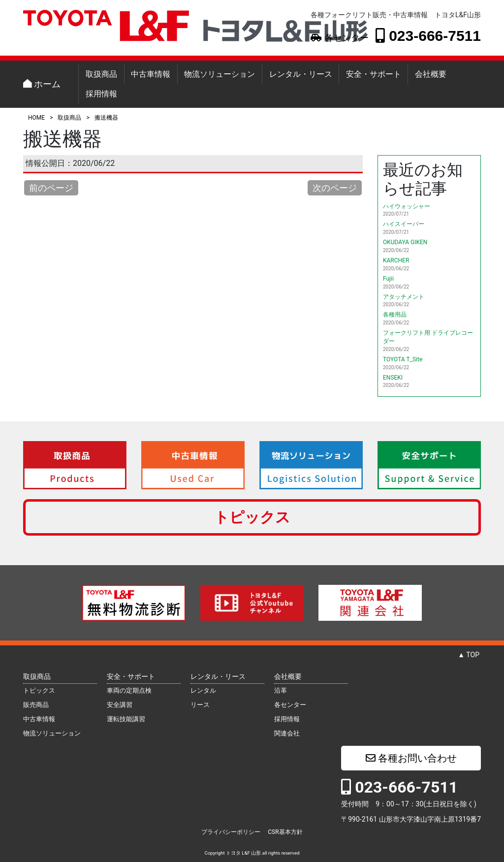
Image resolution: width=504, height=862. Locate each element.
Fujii (388, 279)
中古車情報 (151, 74)
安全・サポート (374, 74)
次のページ (335, 188)
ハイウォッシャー (407, 206)
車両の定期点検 (129, 690)
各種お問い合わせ (411, 758)
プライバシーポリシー (231, 832)
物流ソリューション (220, 74)
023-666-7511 (428, 35)
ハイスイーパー (404, 224)
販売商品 (36, 705)
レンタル (203, 690)
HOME (36, 118)
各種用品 (395, 315)
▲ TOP (469, 655)
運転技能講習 (126, 719)
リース (200, 705)
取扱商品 (101, 74)
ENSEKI (393, 378)
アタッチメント (404, 297)
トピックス (252, 517)
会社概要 (431, 74)
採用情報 (101, 94)
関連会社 (287, 733)
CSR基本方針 (285, 832)
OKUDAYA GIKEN (405, 242)
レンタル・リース (301, 74)
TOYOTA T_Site (403, 359)
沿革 (281, 690)
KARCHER (396, 260)
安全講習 (120, 705)
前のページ (51, 188)
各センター (339, 38)
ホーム (42, 84)
